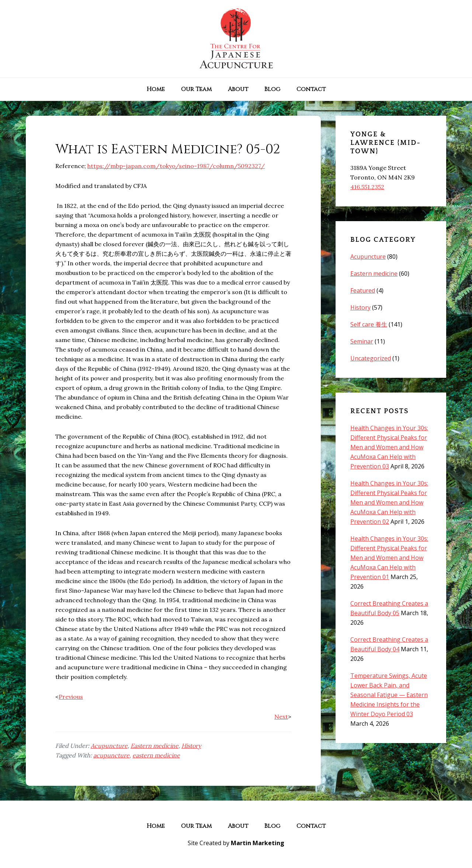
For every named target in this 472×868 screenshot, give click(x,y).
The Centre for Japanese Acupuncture (236, 39)
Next (281, 717)
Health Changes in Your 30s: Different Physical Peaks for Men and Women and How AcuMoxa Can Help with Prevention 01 (389, 558)
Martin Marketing (258, 843)
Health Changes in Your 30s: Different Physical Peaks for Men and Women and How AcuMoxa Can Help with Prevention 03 (389, 447)
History (191, 746)
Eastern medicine (155, 746)
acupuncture (111, 755)
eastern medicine (156, 755)
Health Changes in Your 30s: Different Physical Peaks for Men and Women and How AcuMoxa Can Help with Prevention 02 (389, 502)
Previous (71, 697)
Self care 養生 (369, 324)
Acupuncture (109, 746)
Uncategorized (371, 358)
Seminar (362, 341)
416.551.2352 (367, 187)
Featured (363, 290)
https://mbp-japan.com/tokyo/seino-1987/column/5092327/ (176, 166)
